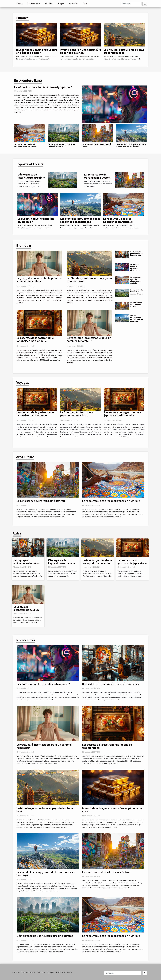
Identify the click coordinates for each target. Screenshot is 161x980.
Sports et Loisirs (34, 4)
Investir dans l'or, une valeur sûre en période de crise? (37, 51)
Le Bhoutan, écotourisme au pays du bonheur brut (124, 51)
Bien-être (49, 4)
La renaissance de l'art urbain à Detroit (96, 145)
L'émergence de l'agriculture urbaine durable (62, 145)
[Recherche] (131, 4)
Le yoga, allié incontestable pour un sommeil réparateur (39, 279)
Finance (20, 4)
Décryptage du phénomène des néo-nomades (137, 253)
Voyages (61, 4)
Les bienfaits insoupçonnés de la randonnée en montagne (131, 145)
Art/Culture (73, 4)
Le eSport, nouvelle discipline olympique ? (43, 87)
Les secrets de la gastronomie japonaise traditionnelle (35, 339)
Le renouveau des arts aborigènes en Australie (25, 145)
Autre (85, 4)
